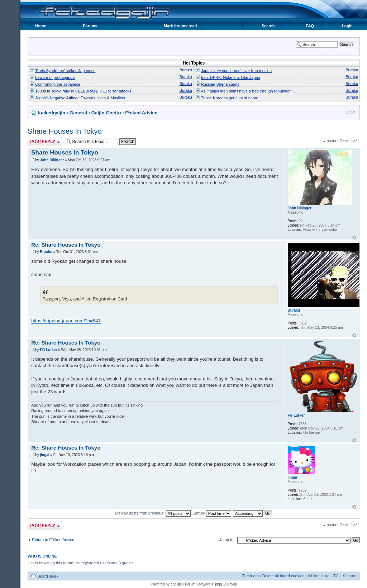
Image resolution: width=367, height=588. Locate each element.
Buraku (186, 70)
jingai (45, 455)
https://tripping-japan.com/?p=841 (66, 321)
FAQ (310, 26)
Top (354, 238)
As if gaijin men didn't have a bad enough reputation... (248, 91)
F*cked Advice (141, 113)
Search (268, 26)
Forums (90, 26)
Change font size (351, 112)
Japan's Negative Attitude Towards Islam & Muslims (80, 98)
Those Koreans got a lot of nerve (230, 98)
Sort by (212, 513)
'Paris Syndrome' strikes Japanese (65, 71)
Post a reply (45, 141)
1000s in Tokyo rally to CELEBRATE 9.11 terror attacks (83, 91)
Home (41, 26)
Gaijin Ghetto (106, 113)
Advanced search (339, 50)
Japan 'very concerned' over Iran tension (236, 71)
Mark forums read (180, 26)
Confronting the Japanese (58, 84)
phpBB (176, 584)
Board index (48, 576)
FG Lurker (49, 350)
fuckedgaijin (51, 113)
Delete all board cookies (283, 576)
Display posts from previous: (153, 513)
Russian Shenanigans (220, 84)
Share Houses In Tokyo (65, 131)
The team (250, 576)
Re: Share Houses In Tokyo (66, 245)
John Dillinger (52, 160)
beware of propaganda (55, 77)
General (78, 113)
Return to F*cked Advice (53, 540)
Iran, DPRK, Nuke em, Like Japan (231, 77)
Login (347, 26)
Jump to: (227, 540)
